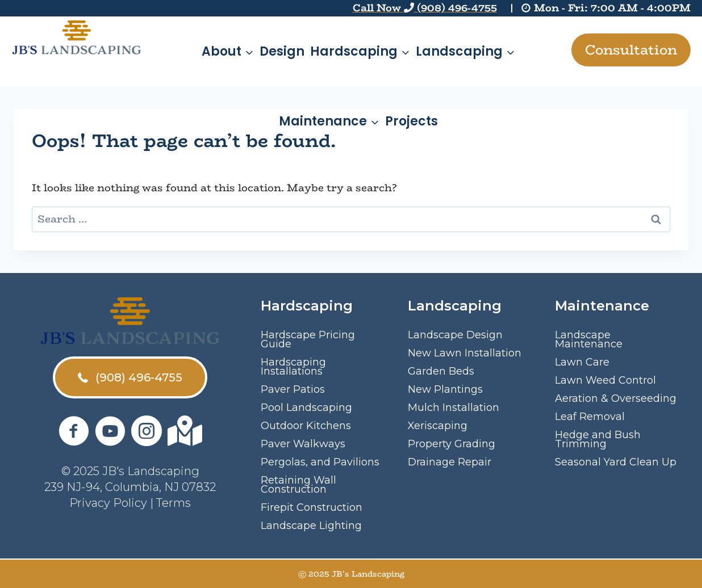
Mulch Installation (454, 408)
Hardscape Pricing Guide (308, 339)
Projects (411, 121)
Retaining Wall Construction (298, 485)
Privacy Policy (108, 503)
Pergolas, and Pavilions (320, 462)
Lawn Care (582, 362)
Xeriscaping (438, 426)
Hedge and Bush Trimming (598, 439)
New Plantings (445, 389)
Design (282, 51)
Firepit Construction (312, 507)
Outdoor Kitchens (306, 426)
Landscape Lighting (311, 526)
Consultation (631, 50)
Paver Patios (293, 389)
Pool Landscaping (306, 408)
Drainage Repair (450, 462)
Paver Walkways (303, 444)
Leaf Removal (590, 417)
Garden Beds (441, 371)
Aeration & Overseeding (616, 398)
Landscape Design (455, 335)
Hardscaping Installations (293, 367)
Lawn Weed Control (605, 380)
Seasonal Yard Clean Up (616, 462)
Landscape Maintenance (589, 339)
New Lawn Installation (465, 353)
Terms (174, 503)
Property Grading (452, 444)
